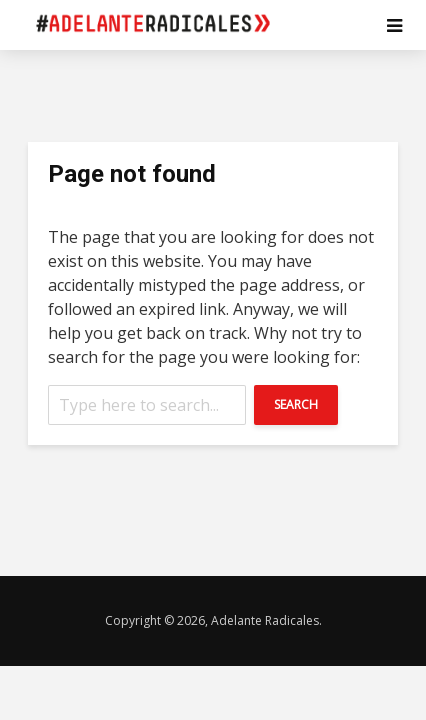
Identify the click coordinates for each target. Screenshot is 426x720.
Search (296, 404)
